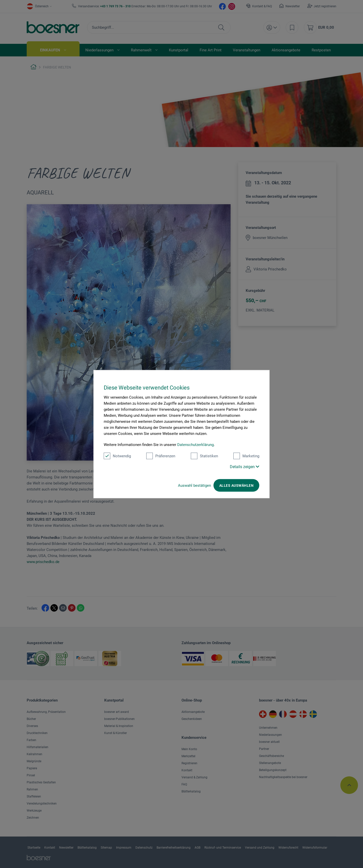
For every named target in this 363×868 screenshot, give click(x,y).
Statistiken (204, 456)
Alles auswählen (236, 485)
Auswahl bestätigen (194, 485)
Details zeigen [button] (245, 466)
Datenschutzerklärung (195, 444)
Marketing (246, 456)
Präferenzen (161, 456)
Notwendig (117, 456)
